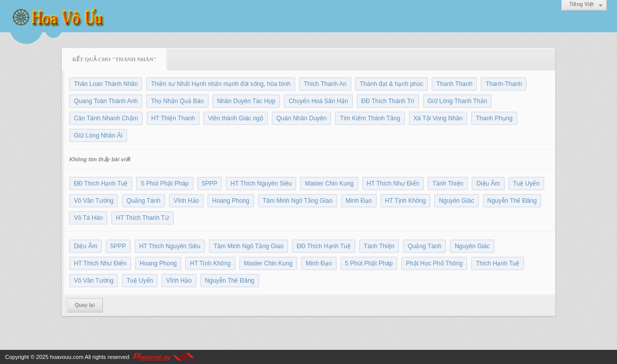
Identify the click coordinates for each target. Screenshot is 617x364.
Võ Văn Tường (94, 201)
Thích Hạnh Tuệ (498, 263)
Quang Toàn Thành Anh (106, 101)
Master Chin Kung (329, 184)
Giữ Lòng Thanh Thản (458, 101)
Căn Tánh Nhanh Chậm (106, 118)
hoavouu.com (67, 357)
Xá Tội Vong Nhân (438, 118)
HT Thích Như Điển (393, 184)
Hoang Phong (231, 201)
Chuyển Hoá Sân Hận (318, 101)
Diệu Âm (488, 184)
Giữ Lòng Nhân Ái (98, 135)
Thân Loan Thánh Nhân (106, 84)
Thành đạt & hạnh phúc (392, 84)
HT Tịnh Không (406, 201)
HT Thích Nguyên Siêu (261, 184)
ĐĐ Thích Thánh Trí (388, 101)
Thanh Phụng (494, 118)
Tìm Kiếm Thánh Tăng (370, 118)
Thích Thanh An (325, 84)
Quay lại (85, 305)
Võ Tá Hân (88, 218)
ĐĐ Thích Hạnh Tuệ (101, 184)
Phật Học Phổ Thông (434, 263)
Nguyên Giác (456, 201)
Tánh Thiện (448, 184)
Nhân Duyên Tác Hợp (246, 101)
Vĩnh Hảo (186, 201)
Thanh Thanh (454, 84)
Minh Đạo (359, 201)
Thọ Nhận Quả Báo (177, 101)
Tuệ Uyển (526, 184)
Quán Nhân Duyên (301, 118)
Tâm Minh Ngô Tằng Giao (298, 201)
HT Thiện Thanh (173, 118)
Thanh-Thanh (504, 84)
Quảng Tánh (143, 201)
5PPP (210, 184)
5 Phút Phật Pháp (164, 184)
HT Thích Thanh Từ (142, 218)
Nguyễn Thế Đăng (512, 201)
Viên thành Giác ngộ (236, 118)
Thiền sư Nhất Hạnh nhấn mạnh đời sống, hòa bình (221, 84)
